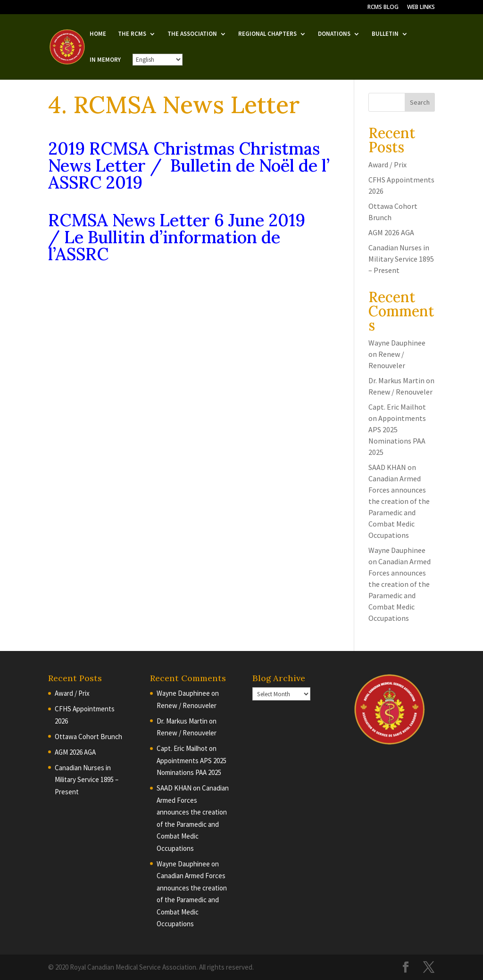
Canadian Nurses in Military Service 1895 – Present (401, 259)
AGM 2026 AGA (391, 232)
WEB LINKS (421, 8)
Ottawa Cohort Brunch (88, 737)
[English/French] (158, 60)
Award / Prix (387, 165)
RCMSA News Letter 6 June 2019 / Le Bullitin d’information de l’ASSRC (177, 237)
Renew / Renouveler (400, 392)
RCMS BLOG (383, 8)
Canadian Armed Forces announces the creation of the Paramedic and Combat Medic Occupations (192, 900)
